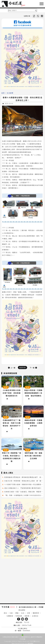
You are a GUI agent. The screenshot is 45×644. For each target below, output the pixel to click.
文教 (29, 613)
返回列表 (22, 367)
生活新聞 (10, 93)
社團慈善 (10, 616)
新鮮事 (27, 616)
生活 (23, 613)
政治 (5, 613)
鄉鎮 (17, 613)
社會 (11, 613)
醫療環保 (36, 613)
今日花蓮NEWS (35, 641)
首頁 (3, 93)
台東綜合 (35, 616)
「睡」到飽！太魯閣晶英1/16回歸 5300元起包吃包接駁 (24, 495)
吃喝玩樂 (19, 616)
